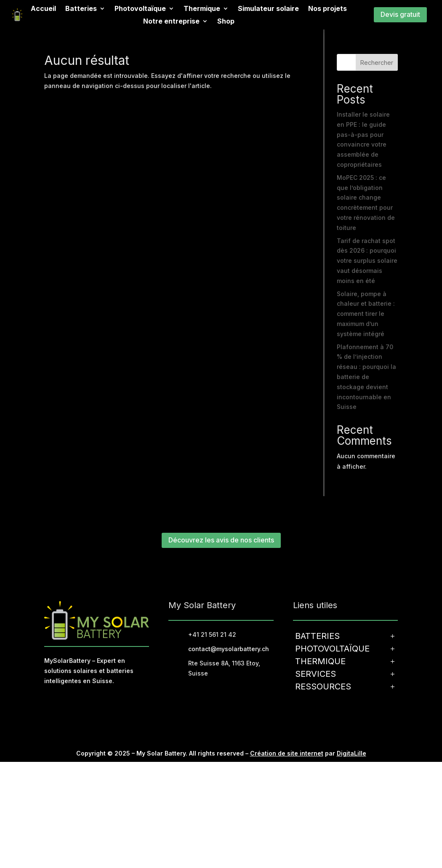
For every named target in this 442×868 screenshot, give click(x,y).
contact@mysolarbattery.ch (229, 649)
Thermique (202, 9)
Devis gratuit (400, 14)
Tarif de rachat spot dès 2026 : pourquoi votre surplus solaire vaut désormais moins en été (367, 261)
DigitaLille (351, 753)
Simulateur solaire (268, 9)
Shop (226, 22)
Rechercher (377, 63)
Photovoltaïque (140, 9)
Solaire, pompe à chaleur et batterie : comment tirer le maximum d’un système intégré (366, 314)
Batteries (81, 9)
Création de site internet (287, 753)
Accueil (43, 9)
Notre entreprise (171, 22)
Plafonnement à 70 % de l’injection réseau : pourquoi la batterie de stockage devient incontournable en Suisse (366, 377)
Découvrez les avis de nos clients (221, 540)
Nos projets (328, 9)
